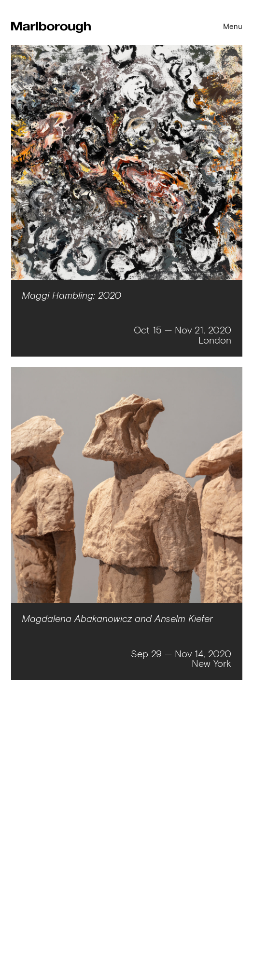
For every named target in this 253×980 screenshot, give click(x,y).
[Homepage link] (51, 28)
